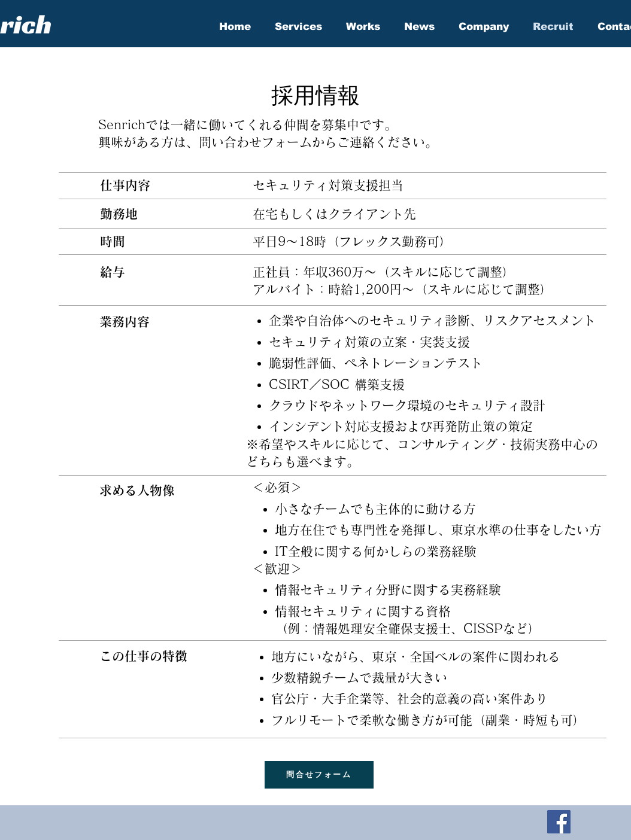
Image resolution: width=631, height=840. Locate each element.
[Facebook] (559, 822)
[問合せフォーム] (319, 775)
